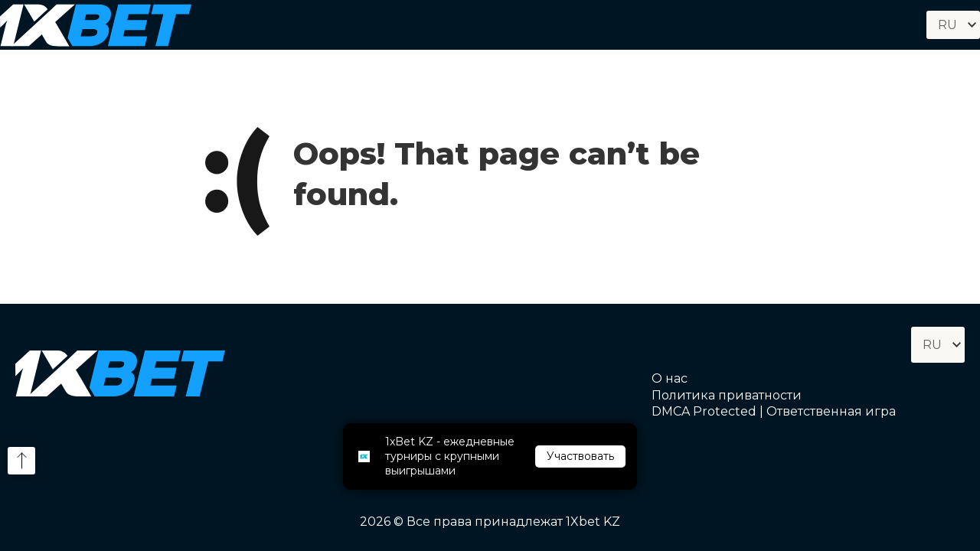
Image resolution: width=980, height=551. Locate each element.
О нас (670, 378)
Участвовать (580, 456)
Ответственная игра (831, 411)
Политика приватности (727, 395)
